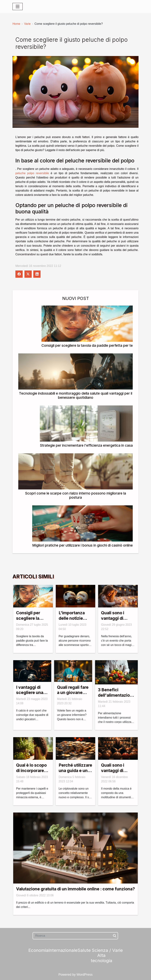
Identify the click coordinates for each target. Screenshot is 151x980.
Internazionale (63, 950)
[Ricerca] (75, 936)
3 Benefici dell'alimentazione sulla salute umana (116, 698)
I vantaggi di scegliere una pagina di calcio (32, 693)
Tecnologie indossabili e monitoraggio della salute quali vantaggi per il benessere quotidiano (76, 395)
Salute (84, 950)
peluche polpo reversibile (32, 173)
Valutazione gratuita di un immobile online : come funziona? (75, 889)
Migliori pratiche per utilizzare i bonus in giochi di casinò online (82, 545)
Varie (27, 24)
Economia (38, 950)
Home (16, 24)
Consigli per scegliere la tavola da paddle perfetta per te (87, 345)
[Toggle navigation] (18, 7)
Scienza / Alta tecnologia (101, 956)
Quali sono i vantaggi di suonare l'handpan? (113, 773)
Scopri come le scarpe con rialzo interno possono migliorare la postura (75, 495)
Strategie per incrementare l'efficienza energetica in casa (86, 445)
